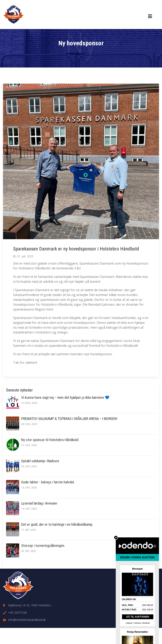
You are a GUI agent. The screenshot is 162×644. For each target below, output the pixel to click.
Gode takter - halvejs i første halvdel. (48, 482)
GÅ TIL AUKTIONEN (138, 617)
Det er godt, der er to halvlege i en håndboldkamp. (57, 524)
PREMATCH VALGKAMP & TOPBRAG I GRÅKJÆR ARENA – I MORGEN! (69, 419)
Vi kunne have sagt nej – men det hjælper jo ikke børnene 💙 (65, 397)
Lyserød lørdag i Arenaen (39, 503)
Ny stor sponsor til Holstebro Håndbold (50, 440)
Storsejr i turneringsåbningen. (43, 546)
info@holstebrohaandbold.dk (27, 620)
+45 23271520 (17, 612)
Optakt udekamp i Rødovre (40, 461)
